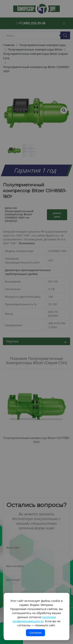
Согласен (35, 633)
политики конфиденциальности (34, 619)
